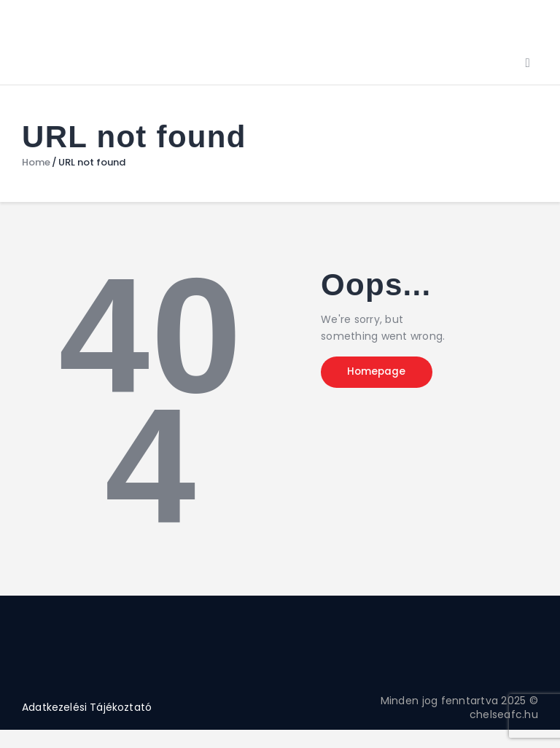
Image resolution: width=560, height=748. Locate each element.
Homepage (381, 373)
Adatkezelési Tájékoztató (87, 707)
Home (36, 163)
